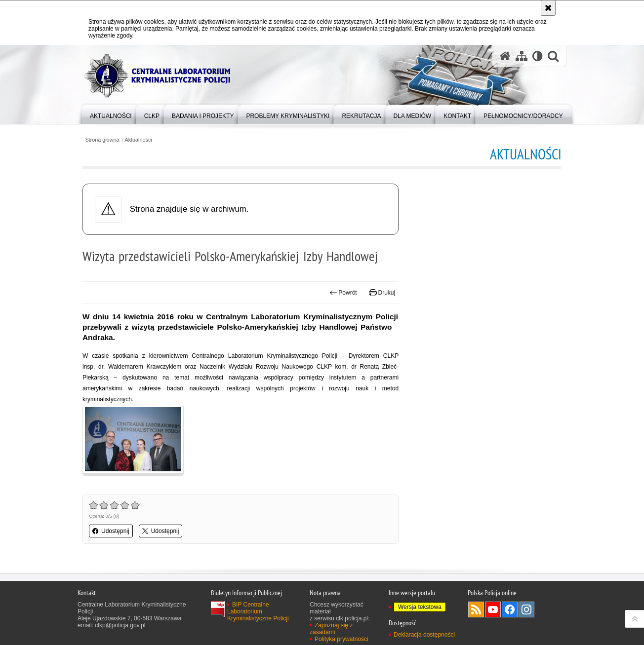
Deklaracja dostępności (424, 635)
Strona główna (102, 140)
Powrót (343, 293)
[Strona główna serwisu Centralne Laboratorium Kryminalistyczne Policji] (505, 56)
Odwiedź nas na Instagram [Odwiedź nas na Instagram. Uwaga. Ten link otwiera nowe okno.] (526, 609)
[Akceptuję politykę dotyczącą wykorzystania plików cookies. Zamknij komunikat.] (548, 8)
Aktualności (139, 140)
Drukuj (382, 293)
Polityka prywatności (342, 639)
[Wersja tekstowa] (538, 56)
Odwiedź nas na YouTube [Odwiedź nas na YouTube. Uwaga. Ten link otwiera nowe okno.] (493, 609)
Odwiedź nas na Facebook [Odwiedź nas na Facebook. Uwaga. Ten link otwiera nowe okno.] (510, 609)
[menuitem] (111, 114)
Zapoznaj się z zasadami (331, 629)
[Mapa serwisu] (522, 56)
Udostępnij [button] (111, 531)
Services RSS (476, 609)
